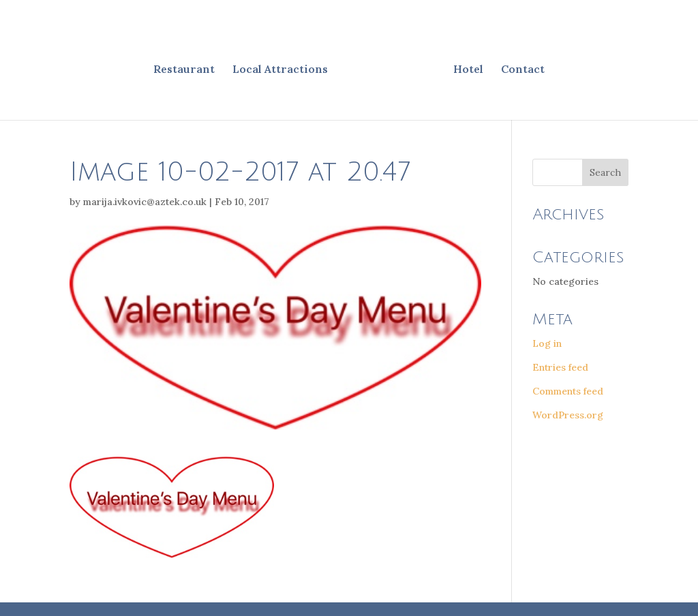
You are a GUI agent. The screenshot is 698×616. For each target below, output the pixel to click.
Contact (523, 70)
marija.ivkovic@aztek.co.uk (145, 202)
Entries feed (560, 367)
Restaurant (184, 70)
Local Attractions (280, 70)
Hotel (468, 70)
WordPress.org (568, 415)
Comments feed (568, 391)
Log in (547, 343)
